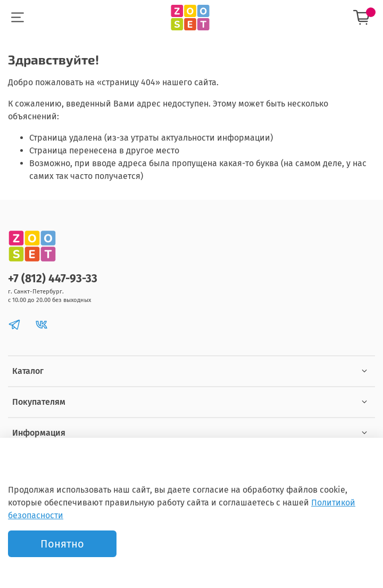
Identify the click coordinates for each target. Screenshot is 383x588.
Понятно (62, 544)
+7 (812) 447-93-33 (53, 279)
